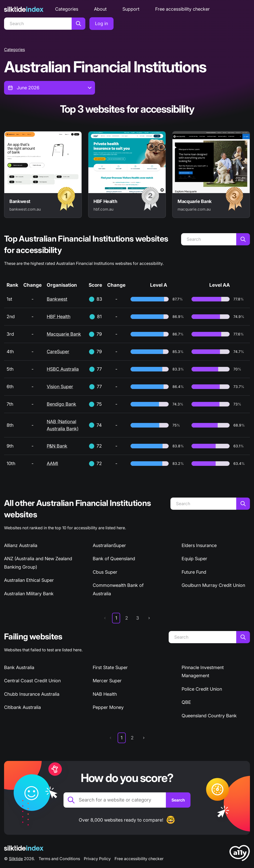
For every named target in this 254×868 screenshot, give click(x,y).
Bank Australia (19, 667)
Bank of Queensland (114, 559)
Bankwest (57, 299)
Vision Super (60, 387)
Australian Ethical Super (29, 580)
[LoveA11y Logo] (240, 854)
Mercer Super (107, 681)
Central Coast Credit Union (32, 681)
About (100, 9)
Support (131, 9)
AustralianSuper (109, 545)
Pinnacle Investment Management (203, 671)
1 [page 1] (116, 618)
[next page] (149, 618)
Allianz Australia (21, 545)
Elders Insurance (199, 545)
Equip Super (194, 559)
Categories (67, 9)
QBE (186, 702)
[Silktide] (24, 9)
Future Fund (194, 572)
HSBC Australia (63, 369)
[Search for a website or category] (115, 800)
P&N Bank (57, 446)
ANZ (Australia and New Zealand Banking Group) (38, 563)
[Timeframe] (50, 88)
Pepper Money (108, 707)
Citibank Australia (22, 707)
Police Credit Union (202, 689)
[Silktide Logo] (24, 848)
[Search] (38, 24)
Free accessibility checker (182, 9)
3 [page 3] (138, 618)
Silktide (16, 859)
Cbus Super (105, 572)
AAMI (52, 463)
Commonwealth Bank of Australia (118, 589)
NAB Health (105, 694)
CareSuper (58, 352)
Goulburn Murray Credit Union (213, 585)
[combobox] (50, 88)
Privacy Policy (97, 859)
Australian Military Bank (29, 594)
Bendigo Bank (61, 404)
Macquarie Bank (64, 334)
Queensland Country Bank (209, 716)
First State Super (110, 667)
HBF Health (59, 317)
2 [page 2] (127, 618)
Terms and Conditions (59, 859)
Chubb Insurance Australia (32, 694)
